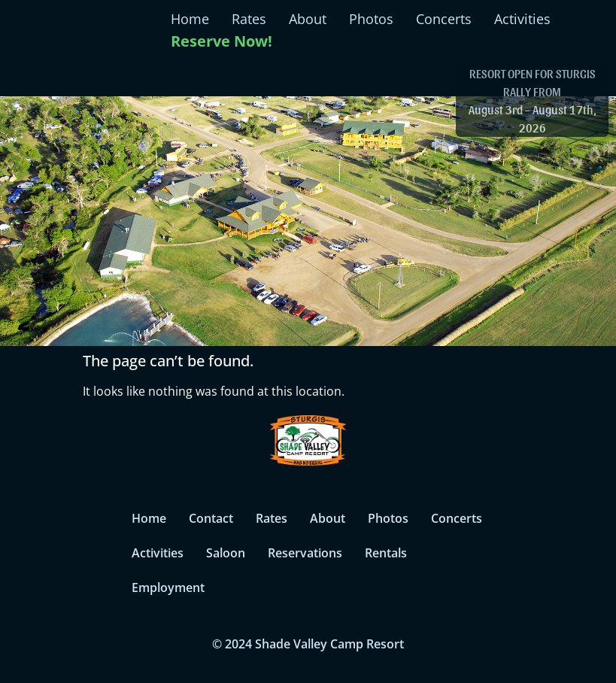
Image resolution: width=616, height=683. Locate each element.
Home (190, 19)
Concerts (444, 19)
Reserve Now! (222, 41)
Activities (522, 19)
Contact (211, 518)
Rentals (386, 553)
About (308, 19)
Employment (168, 587)
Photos (371, 19)
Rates (249, 19)
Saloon (226, 553)
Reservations (305, 553)
